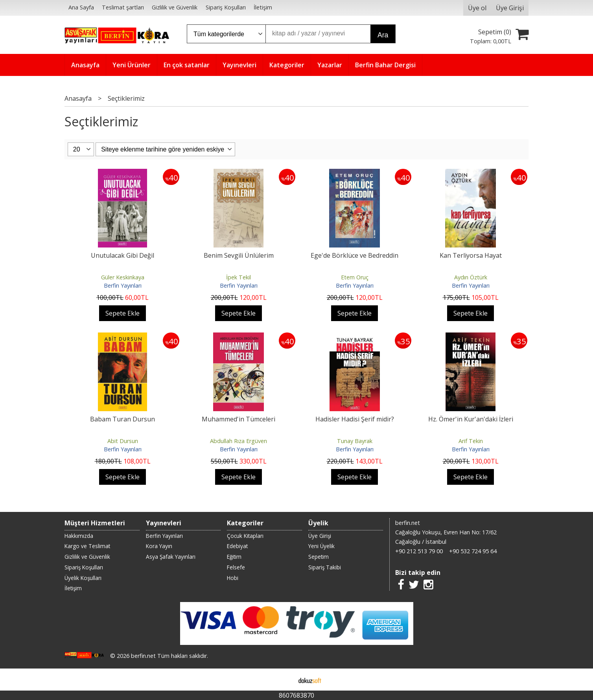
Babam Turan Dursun (122, 419)
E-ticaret (284, 680)
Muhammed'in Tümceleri (238, 419)
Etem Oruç (355, 277)
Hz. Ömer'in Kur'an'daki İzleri (471, 419)
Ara (383, 35)
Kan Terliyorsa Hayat (471, 255)
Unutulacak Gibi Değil (122, 255)
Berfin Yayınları (123, 285)
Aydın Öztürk (471, 277)
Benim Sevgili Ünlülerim (239, 255)
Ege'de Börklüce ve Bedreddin (355, 255)
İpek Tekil (238, 277)
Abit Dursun (123, 441)
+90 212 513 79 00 (419, 551)
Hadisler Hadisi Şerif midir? (355, 419)
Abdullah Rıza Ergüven (238, 441)
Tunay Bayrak (355, 441)
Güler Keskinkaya (123, 277)
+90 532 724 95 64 (473, 551)
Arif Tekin (471, 441)
